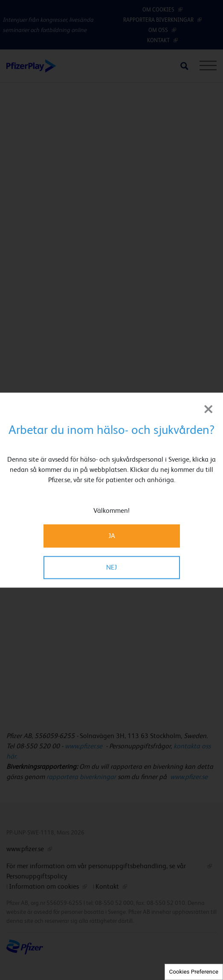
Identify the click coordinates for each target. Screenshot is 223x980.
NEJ (111, 567)
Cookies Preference (194, 972)
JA (112, 536)
